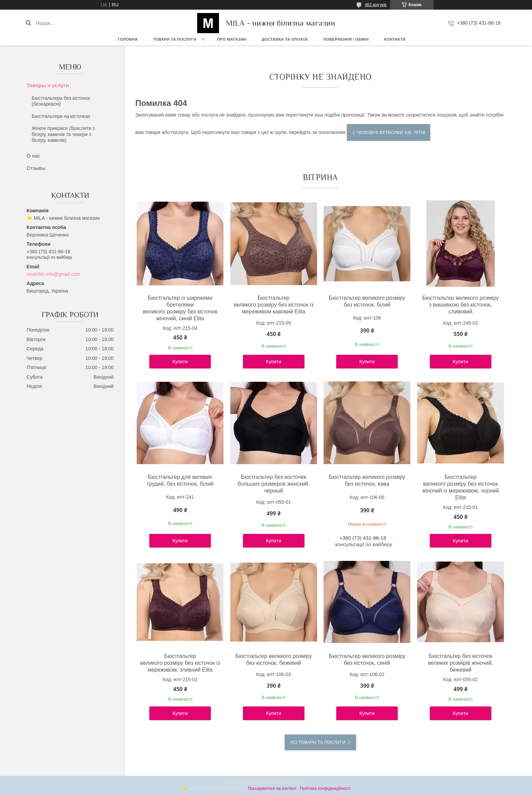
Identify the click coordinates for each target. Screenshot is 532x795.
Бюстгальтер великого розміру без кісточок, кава (367, 480)
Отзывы (36, 168)
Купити (180, 362)
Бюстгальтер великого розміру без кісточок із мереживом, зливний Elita (180, 663)
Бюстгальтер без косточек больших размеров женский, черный (274, 484)
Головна (128, 39)
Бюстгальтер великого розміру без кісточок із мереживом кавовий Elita (274, 305)
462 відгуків (376, 5)
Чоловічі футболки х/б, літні (391, 132)
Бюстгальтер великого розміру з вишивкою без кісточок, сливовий (461, 305)
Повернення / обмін (346, 39)
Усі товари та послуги (317, 742)
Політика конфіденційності (325, 789)
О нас (33, 156)
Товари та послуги (175, 39)
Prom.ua (298, 782)
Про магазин (232, 39)
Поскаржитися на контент (272, 789)
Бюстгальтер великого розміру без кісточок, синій (367, 659)
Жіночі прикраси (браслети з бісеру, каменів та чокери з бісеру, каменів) (63, 134)
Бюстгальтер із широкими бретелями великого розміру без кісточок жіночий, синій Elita (180, 308)
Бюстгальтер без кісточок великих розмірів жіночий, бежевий (460, 663)
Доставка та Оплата (285, 39)
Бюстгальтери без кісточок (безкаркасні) (61, 101)
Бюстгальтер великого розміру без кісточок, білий (367, 301)
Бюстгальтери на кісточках (61, 116)
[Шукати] (28, 23)
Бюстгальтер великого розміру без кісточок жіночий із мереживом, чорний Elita (460, 487)
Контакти (395, 39)
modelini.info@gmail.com (53, 274)
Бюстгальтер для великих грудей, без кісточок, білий (180, 480)
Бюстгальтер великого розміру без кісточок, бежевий (274, 659)
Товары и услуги (48, 85)
